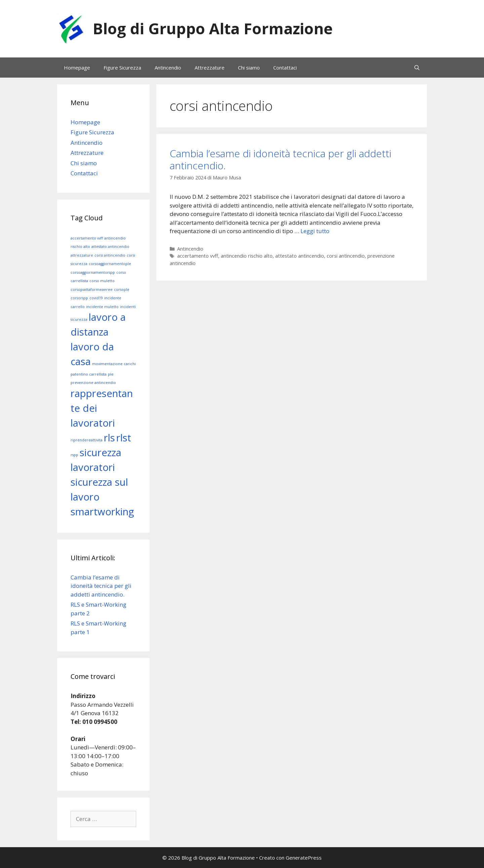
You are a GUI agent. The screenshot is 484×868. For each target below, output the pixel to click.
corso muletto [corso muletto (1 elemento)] (102, 281)
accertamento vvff (198, 256)
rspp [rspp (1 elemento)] (74, 455)
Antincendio (168, 68)
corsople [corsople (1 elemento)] (122, 290)
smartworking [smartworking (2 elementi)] (102, 512)
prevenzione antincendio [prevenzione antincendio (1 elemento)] (93, 383)
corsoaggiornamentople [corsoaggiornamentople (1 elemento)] (110, 264)
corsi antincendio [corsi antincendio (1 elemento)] (110, 255)
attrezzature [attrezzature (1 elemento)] (82, 255)
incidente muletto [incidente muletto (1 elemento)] (102, 307)
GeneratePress (304, 858)
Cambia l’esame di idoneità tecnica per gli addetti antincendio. (280, 159)
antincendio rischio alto (247, 256)
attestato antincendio (300, 256)
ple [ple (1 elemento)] (111, 374)
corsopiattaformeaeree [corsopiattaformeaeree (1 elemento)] (92, 290)
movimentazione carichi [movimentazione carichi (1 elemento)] (114, 364)
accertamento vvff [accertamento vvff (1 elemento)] (87, 238)
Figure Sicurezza (122, 68)
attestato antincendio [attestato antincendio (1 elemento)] (110, 247)
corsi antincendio (346, 256)
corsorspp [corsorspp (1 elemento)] (79, 298)
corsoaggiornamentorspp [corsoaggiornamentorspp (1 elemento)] (93, 272)
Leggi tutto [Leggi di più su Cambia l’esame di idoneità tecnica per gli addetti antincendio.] (315, 231)
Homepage (77, 68)
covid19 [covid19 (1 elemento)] (96, 298)
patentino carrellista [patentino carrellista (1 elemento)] (89, 374)
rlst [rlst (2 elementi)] (124, 438)
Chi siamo (249, 68)
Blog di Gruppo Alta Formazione (213, 28)
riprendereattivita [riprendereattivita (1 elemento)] (87, 440)
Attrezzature (210, 68)
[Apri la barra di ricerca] (417, 68)
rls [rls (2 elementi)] (109, 438)
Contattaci (285, 68)
